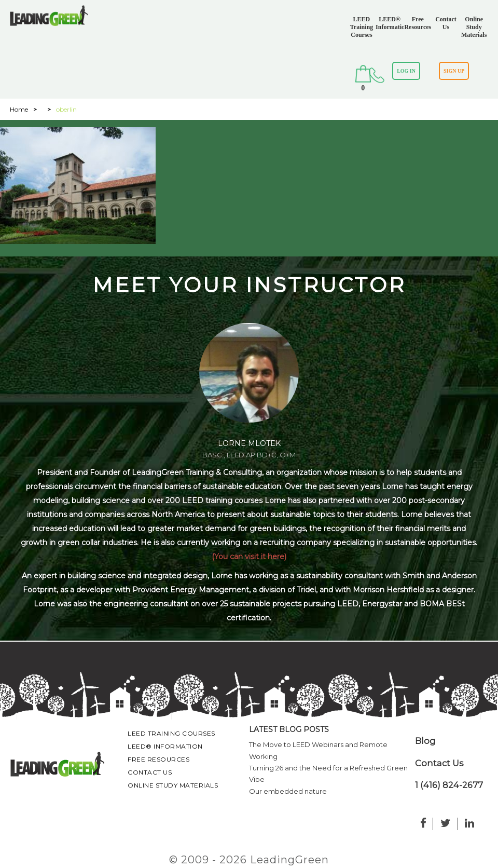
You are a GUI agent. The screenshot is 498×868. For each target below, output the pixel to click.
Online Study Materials (474, 27)
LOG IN (406, 71)
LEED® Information (390, 23)
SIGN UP (454, 71)
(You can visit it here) (249, 557)
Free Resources (418, 23)
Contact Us (446, 23)
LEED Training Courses (362, 27)
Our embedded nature (288, 791)
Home (19, 109)
